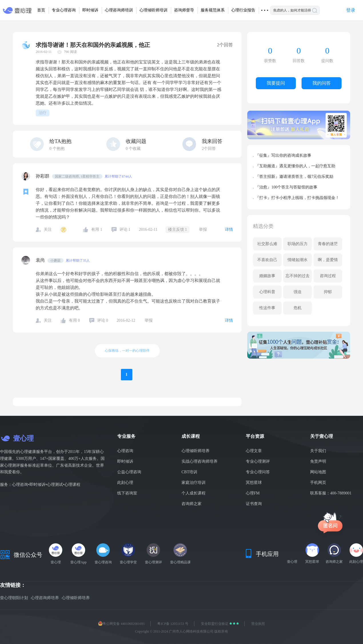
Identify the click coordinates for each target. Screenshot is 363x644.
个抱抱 (57, 149)
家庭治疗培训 (194, 483)
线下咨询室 (127, 493)
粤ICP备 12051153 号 (173, 624)
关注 (48, 229)
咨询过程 (328, 276)
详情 (229, 229)
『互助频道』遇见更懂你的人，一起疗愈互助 (295, 166)
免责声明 (318, 461)
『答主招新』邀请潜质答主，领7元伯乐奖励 (294, 177)
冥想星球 (254, 483)
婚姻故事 (267, 276)
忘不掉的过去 (298, 276)
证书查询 (254, 504)
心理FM (253, 493)
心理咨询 (125, 451)
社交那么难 (267, 244)
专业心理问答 (258, 472)
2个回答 (209, 149)
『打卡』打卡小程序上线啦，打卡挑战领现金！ (297, 198)
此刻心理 (125, 483)
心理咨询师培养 (45, 598)
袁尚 (41, 260)
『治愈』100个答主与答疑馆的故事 (286, 187)
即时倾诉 (125, 461)
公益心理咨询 (129, 472)
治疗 (43, 113)
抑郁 (328, 292)
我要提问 (276, 83)
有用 (97, 229)
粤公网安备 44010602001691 (121, 624)
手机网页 (318, 483)
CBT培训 (189, 472)
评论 (125, 229)
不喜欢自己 (267, 260)
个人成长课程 (194, 493)
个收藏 (133, 149)
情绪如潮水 (298, 260)
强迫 (298, 292)
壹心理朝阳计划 (14, 598)
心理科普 (267, 292)
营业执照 (258, 624)
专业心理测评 (258, 461)
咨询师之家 (192, 504)
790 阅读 (70, 52)
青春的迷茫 (328, 244)
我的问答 (322, 83)
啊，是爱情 (328, 260)
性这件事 (267, 308)
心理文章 (254, 451)
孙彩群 (43, 176)
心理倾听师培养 (196, 451)
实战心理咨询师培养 (200, 461)
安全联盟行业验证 (215, 624)
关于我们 (318, 451)
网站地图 (318, 472)
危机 (298, 308)
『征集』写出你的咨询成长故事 (283, 155)
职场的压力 (298, 244)
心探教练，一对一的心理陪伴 (127, 351)
